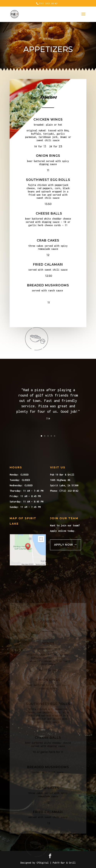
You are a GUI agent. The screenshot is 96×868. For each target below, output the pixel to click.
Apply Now (64, 545)
